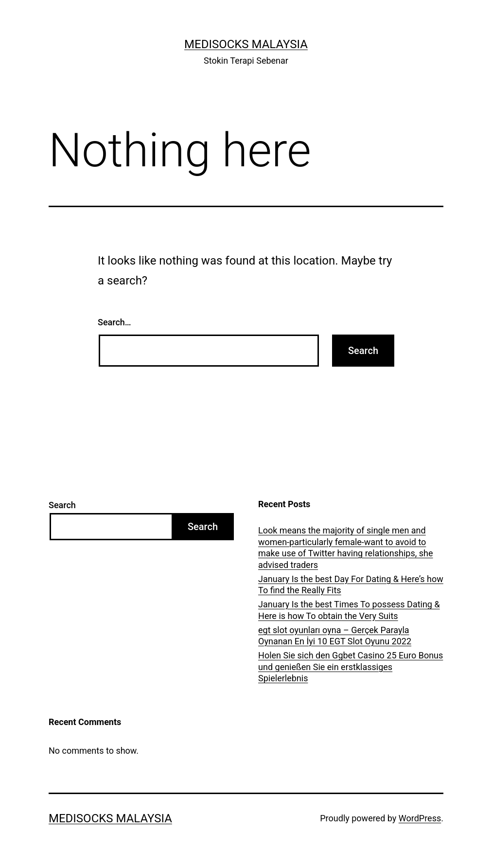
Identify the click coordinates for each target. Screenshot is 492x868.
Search (62, 505)
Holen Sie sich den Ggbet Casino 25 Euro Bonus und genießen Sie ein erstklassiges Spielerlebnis (351, 667)
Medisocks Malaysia (246, 44)
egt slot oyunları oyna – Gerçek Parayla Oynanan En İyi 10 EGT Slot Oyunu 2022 (335, 636)
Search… (114, 322)
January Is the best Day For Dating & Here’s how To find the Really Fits (351, 585)
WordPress (420, 818)
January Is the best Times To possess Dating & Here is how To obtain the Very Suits (349, 610)
